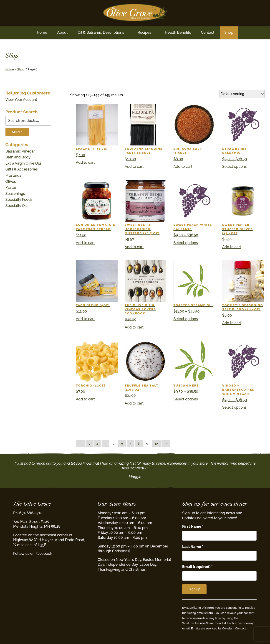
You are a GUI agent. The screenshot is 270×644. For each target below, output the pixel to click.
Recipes (144, 32)
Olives (11, 182)
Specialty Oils (17, 206)
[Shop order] (242, 94)
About (62, 32)
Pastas (11, 187)
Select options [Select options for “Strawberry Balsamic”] (234, 167)
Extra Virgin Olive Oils (24, 163)
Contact (208, 32)
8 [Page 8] (139, 444)
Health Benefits (178, 32)
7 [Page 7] (130, 444)
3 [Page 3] (105, 444)
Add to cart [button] (85, 162)
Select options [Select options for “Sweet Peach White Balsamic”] (185, 243)
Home (42, 32)
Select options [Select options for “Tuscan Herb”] (185, 399)
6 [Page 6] (122, 444)
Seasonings (15, 194)
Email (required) (197, 567)
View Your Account (21, 100)
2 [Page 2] (97, 444)
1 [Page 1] (89, 444)
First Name (193, 526)
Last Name (193, 547)
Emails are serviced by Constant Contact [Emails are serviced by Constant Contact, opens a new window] (218, 628)
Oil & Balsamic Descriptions (101, 32)
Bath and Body (18, 157)
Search (17, 132)
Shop (229, 32)
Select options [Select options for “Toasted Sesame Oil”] (185, 319)
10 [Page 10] (156, 444)
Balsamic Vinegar (20, 151)
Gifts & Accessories (22, 169)
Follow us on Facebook (33, 554)
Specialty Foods (19, 200)
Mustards (13, 175)
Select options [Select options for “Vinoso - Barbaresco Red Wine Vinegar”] (234, 407)
